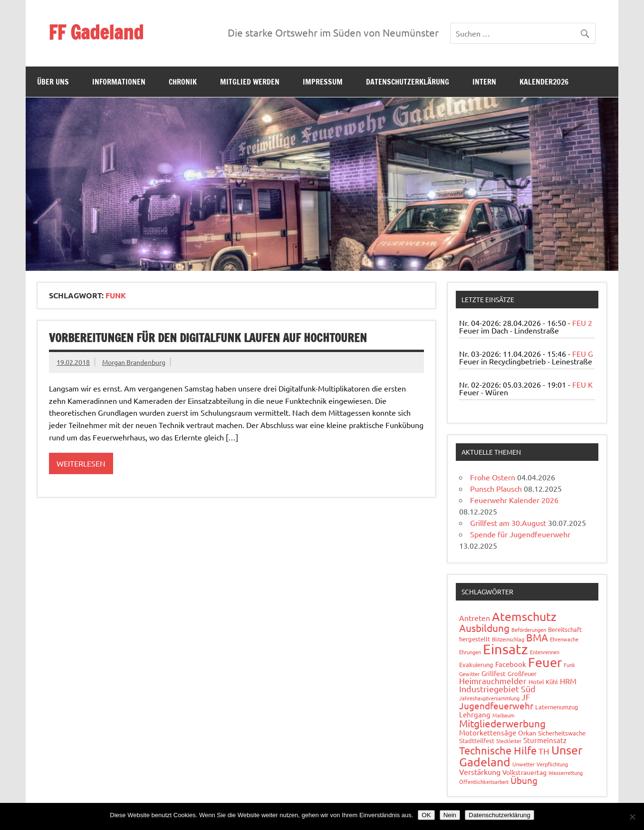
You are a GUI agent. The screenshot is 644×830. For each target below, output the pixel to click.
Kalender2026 (544, 82)
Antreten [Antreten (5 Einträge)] (475, 618)
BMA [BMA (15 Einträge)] (537, 637)
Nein (450, 815)
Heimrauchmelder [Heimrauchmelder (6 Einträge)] (493, 681)
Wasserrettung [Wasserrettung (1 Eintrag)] (566, 773)
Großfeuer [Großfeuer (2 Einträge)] (522, 673)
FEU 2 (582, 323)
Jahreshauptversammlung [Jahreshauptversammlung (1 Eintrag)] (489, 698)
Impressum (323, 82)
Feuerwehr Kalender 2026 (514, 500)
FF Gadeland (96, 32)
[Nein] (632, 817)
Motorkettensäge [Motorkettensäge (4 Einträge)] (488, 732)
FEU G (583, 353)
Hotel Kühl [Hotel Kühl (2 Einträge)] (543, 682)
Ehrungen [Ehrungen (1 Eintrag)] (470, 652)
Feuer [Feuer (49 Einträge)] (545, 662)
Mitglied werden (250, 82)
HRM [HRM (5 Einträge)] (568, 681)
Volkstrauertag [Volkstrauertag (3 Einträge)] (524, 772)
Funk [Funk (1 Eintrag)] (569, 665)
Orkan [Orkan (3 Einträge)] (527, 733)
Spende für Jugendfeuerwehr (520, 534)
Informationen (119, 82)
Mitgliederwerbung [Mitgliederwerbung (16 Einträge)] (502, 723)
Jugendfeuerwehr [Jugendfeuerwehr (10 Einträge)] (496, 706)
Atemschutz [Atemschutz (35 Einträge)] (524, 616)
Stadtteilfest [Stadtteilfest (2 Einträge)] (477, 740)
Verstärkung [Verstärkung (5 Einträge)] (480, 772)
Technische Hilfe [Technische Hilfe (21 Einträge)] (498, 750)
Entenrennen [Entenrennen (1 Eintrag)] (545, 652)
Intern (484, 82)
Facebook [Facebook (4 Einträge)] (511, 664)
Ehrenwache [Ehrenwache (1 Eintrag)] (564, 639)
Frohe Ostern (493, 477)
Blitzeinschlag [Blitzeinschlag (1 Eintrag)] (508, 639)
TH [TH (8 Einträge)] (544, 751)
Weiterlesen (81, 463)
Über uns (53, 82)
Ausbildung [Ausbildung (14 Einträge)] (484, 628)
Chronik (183, 82)
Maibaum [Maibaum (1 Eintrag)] (503, 715)
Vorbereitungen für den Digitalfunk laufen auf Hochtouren (208, 338)
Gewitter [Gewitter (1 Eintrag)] (469, 674)
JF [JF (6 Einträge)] (526, 697)
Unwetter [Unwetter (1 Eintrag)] (524, 764)
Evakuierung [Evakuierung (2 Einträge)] (476, 664)
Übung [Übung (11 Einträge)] (524, 780)
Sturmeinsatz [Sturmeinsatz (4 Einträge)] (545, 740)
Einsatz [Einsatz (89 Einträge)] (505, 649)
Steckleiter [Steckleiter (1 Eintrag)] (509, 741)
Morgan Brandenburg (134, 362)
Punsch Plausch (496, 488)
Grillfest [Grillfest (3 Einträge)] (494, 673)
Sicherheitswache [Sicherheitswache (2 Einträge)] (562, 733)
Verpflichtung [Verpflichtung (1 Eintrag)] (552, 764)
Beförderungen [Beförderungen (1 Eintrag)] (529, 630)
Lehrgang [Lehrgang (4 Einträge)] (475, 714)
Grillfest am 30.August (508, 523)
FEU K (582, 384)
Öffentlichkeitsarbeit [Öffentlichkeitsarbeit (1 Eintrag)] (484, 782)
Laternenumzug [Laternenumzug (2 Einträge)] (557, 707)
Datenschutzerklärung (408, 82)
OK (426, 815)
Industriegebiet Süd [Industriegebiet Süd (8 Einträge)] (497, 689)
